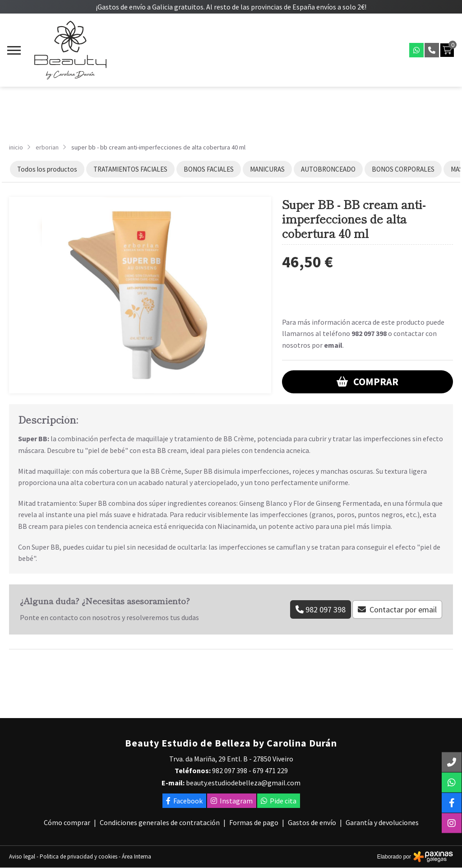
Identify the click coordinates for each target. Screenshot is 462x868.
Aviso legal (22, 856)
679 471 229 (270, 770)
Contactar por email (403, 609)
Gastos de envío (312, 822)
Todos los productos (47, 169)
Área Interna (136, 856)
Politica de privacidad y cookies (79, 856)
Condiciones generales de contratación (160, 822)
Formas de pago (254, 822)
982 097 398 (369, 333)
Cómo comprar (67, 822)
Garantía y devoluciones (382, 822)
